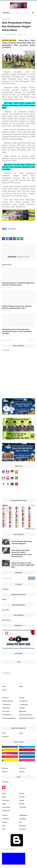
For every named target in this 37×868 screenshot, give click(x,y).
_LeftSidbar (5, 819)
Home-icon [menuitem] (5, 698)
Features (5, 815)
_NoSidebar (23, 819)
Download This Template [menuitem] (27, 718)
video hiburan (6, 620)
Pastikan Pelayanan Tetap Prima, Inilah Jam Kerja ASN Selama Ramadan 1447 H (17, 307)
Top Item (22, 772)
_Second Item (6, 807)
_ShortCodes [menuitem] (6, 708)
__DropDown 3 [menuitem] (24, 704)
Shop (4, 826)
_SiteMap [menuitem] (22, 708)
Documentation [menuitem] (7, 715)
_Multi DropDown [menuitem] (7, 701)
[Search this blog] (15, 578)
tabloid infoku (11, 34)
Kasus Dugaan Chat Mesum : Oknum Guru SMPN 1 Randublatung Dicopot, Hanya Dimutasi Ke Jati (22, 553)
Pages (4, 797)
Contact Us (5, 736)
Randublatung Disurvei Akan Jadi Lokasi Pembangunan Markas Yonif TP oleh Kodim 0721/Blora (17, 331)
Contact (4, 690)
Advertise (5, 768)
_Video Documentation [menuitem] (9, 718)
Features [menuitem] (22, 698)
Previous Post (7, 340)
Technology (5, 800)
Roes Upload (6, 19)
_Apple (4, 804)
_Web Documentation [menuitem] (26, 715)
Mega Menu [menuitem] (23, 711)
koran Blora (6, 610)
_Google (21, 800)
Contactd (22, 797)
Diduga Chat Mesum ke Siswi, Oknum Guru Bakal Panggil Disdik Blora (23, 565)
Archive (21, 793)
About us (5, 772)
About (21, 686)
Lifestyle (5, 822)
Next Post (31, 340)
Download (22, 826)
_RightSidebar (23, 815)
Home (4, 686)
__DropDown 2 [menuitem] (6, 704)
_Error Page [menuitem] (6, 711)
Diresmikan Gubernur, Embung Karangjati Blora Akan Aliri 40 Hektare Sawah (18, 284)
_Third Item (22, 807)
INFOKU (4, 599)
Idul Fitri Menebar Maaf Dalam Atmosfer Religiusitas (22, 542)
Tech (20, 822)
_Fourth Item (6, 811)
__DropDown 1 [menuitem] (24, 701)
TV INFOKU (5, 589)
